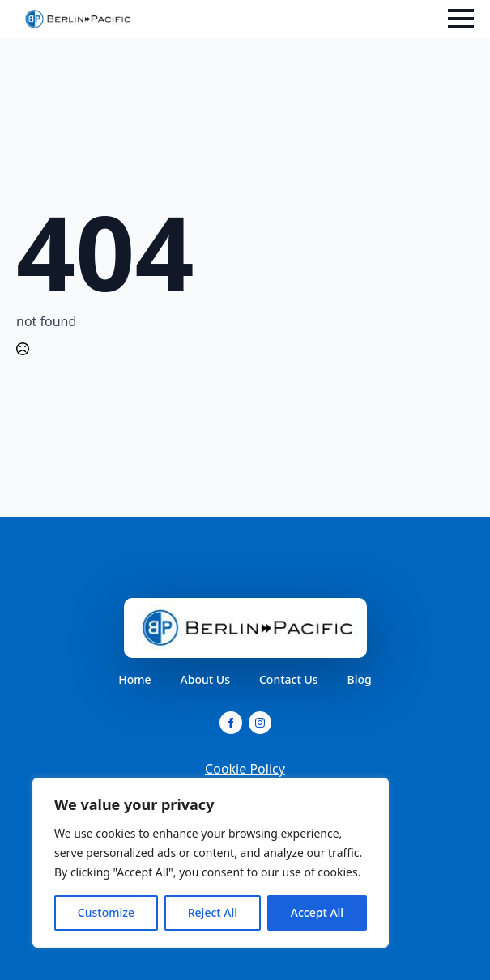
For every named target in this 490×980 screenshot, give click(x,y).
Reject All (213, 912)
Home (134, 680)
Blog (360, 680)
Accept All (317, 912)
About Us (205, 680)
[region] (211, 863)
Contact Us (289, 680)
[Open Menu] (461, 19)
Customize (106, 912)
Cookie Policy (245, 769)
